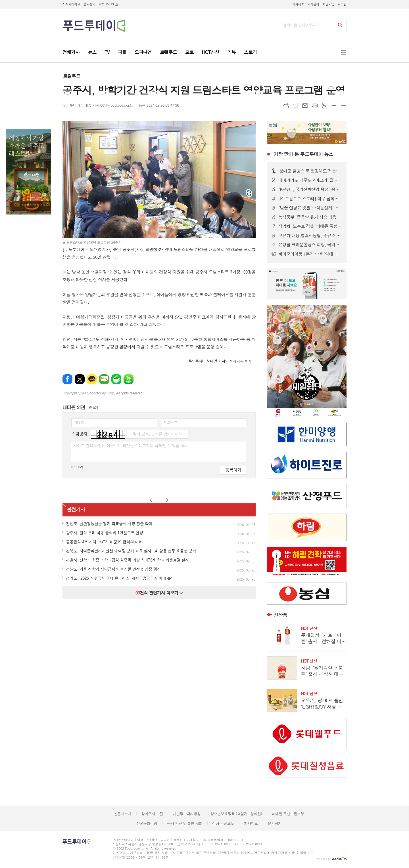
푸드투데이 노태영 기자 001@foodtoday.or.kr (98, 105)
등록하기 (233, 470)
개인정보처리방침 (187, 814)
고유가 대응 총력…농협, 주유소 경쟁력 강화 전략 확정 (310, 236)
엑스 (80, 379)
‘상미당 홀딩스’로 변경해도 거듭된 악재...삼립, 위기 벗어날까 (310, 171)
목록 (295, 106)
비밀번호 (170, 422)
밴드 (129, 379)
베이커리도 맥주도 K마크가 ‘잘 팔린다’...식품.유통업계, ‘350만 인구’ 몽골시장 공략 (310, 180)
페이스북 (67, 379)
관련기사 (76, 509)
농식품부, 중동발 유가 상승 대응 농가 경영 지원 (310, 217)
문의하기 (275, 823)
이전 (151, 500)
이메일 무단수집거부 (288, 814)
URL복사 (286, 106)
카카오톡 (92, 379)
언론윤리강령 (147, 823)
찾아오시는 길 (152, 814)
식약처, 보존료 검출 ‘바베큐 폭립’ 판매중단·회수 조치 (310, 226)
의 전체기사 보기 (220, 361)
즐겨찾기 (89, 4)
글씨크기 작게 (344, 106)
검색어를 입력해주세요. (302, 25)
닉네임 (79, 422)
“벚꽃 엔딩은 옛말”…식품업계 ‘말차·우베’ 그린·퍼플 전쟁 (310, 208)
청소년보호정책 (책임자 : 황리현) (236, 814)
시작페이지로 (71, 4)
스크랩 (324, 106)
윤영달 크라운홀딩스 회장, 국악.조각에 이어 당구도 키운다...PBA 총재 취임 (310, 245)
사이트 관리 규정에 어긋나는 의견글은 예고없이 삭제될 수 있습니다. (131, 445)
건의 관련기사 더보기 (159, 593)
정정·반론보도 (223, 823)
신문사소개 (123, 814)
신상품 (280, 615)
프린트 (315, 106)
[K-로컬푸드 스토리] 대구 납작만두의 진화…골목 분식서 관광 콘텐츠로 (310, 199)
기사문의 (313, 4)
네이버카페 (116, 379)
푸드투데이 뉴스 (303, 154)
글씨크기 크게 (334, 106)
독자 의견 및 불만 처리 (185, 823)
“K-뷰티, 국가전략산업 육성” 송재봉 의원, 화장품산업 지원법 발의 (310, 189)
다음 (167, 500)
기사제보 (298, 4)
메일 (305, 106)
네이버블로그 (104, 379)
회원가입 (328, 4)
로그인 (342, 4)
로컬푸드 (72, 76)
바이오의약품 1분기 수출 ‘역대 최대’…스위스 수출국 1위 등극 (310, 254)
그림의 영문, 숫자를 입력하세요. (156, 434)
